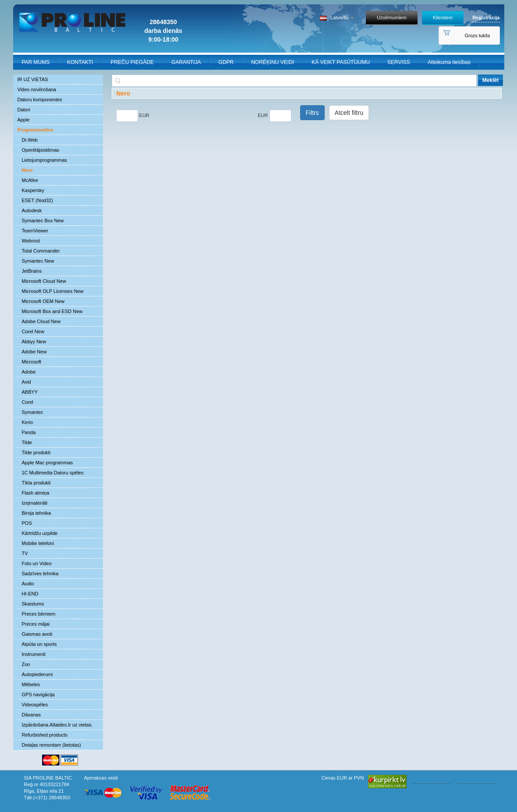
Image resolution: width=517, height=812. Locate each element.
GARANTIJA (186, 62)
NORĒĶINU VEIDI (273, 62)
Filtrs (312, 113)
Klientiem (443, 18)
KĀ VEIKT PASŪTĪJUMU (341, 62)
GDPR (226, 62)
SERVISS (399, 62)
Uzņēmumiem (392, 18)
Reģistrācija (486, 18)
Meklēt (490, 80)
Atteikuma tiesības (449, 62)
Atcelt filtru (349, 113)
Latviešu (339, 18)
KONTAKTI (80, 62)
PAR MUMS (36, 62)
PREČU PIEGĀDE (132, 62)
